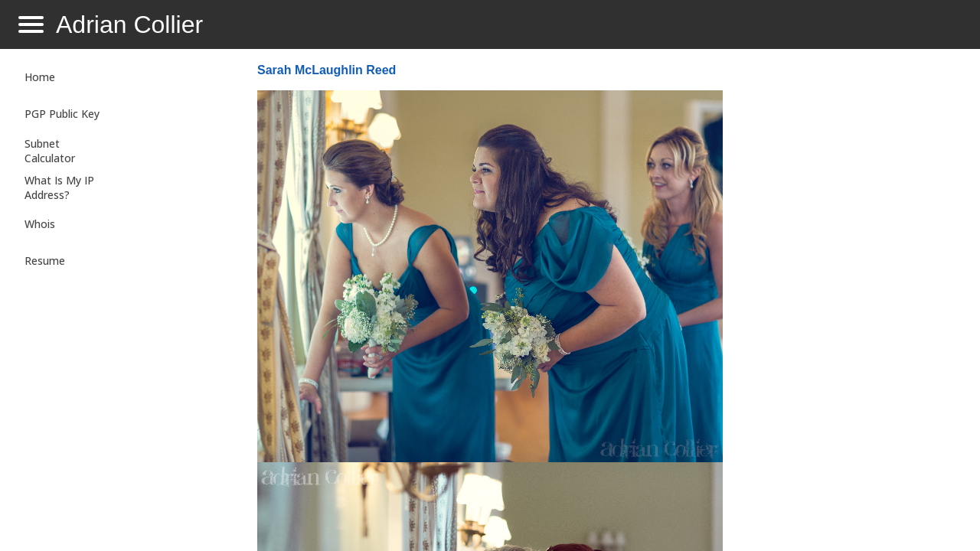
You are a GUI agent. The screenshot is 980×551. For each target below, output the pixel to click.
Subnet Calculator (50, 151)
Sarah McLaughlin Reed (327, 70)
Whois (40, 224)
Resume (45, 261)
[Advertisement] (845, 303)
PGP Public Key (62, 114)
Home (40, 77)
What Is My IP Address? (59, 187)
